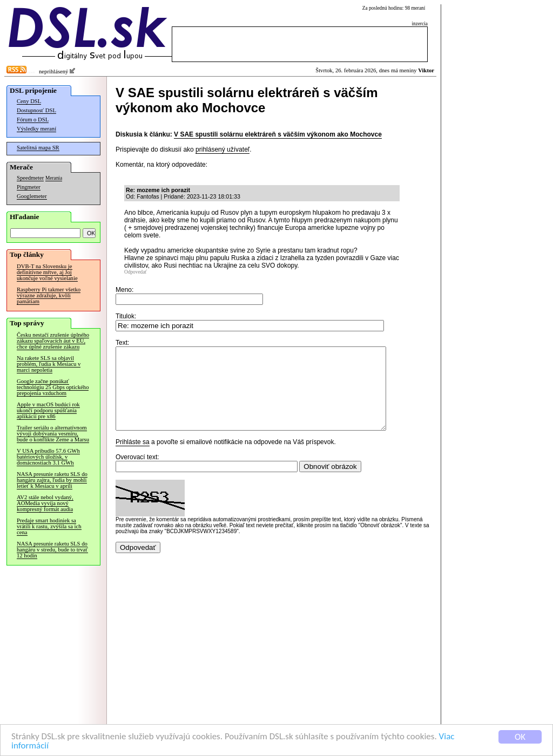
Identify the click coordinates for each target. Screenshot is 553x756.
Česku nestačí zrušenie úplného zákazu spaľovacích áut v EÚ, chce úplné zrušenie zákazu (53, 341)
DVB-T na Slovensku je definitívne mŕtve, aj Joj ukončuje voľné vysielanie (47, 272)
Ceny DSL (29, 101)
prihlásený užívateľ (222, 149)
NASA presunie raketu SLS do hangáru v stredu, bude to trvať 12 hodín (52, 550)
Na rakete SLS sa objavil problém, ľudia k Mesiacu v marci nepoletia (49, 364)
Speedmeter (30, 178)
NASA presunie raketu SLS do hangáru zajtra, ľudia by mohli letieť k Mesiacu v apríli (52, 480)
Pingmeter (29, 187)
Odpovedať (136, 272)
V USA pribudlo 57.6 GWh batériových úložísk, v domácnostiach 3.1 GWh (48, 457)
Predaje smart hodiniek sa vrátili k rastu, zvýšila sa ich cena (49, 526)
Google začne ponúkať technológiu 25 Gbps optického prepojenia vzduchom (53, 387)
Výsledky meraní (36, 129)
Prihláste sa (133, 458)
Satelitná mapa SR (38, 148)
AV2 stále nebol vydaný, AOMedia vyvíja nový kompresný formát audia (45, 503)
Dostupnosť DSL (36, 110)
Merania (54, 178)
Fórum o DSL (33, 120)
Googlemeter (32, 196)
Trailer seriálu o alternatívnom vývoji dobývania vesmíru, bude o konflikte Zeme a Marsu (53, 434)
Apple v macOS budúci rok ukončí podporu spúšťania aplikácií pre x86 (48, 410)
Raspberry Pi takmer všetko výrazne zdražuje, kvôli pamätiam (49, 295)
